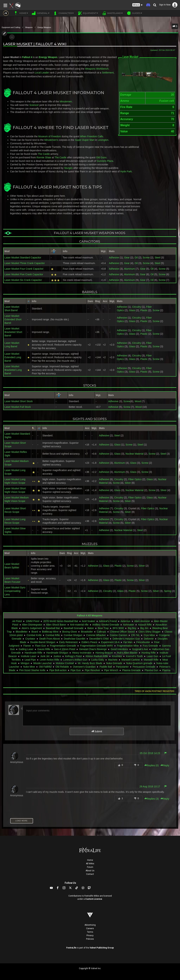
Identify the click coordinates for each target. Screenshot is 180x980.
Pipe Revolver (93, 670)
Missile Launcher (43, 663)
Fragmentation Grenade (63, 646)
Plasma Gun (151, 670)
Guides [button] (134, 13)
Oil (136, 258)
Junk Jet (45, 656)
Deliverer (149, 639)
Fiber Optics (135, 479)
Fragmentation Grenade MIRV (96, 646)
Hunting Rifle (149, 653)
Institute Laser (28, 656)
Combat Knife (34, 635)
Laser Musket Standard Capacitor (23, 258)
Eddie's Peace (89, 642)
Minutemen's (51, 140)
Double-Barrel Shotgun (43, 642)
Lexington (103, 140)
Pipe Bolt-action (58, 670)
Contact (90, 874)
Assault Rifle (145, 625)
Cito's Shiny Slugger (150, 632)
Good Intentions (119, 649)
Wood (138, 401)
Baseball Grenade (73, 628)
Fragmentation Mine (128, 646)
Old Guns (101, 157)
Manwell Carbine (131, 660)
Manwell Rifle (151, 660)
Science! (34, 105)
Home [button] (21, 13)
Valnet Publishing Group (102, 948)
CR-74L (136, 635)
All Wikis (90, 864)
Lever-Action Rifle (49, 660)
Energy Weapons (44, 27)
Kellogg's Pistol (73, 656)
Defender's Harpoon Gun (126, 639)
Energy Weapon (48, 57)
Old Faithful (45, 667)
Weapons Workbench (97, 69)
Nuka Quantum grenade (139, 663)
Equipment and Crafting (11, 27)
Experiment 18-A (110, 642)
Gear (127, 258)
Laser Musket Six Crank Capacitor (23, 280)
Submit (97, 731)
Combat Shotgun (73, 635)
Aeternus (126, 621)
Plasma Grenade (131, 670)
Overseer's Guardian (84, 667)
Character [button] (63, 13)
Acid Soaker (89, 621)
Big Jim (144, 628)
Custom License (94, 899)
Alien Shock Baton (56, 625)
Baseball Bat (53, 628)
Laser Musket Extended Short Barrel (13, 319)
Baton (91, 628)
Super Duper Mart (85, 140)
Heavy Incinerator (82, 653)
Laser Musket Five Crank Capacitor (24, 274)
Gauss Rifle (44, 649)
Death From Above (49, 639)
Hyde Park (126, 171)
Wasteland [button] (112, 13)
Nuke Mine (29, 667)
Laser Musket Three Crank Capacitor (25, 263)
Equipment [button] (88, 13)
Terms (90, 932)
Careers (90, 928)
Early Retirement (68, 642)
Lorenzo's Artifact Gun (75, 660)
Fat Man (128, 642)
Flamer (27, 646)
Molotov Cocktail (65, 663)
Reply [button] (165, 765)
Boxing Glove (70, 632)
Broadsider (87, 632)
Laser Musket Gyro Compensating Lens (15, 591)
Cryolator (30, 639)
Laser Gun (152, 656)
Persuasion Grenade (144, 667)
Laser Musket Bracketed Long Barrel (13, 370)
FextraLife (71, 948)
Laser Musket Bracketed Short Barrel (13, 332)
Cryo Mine (149, 635)
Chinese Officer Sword (122, 632)
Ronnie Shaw (44, 157)
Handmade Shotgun (57, 653)
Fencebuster (143, 642)
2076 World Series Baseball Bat (61, 621)
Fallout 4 (27, 57)
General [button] (40, 13)
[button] (137, 5)
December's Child (99, 639)
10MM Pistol (33, 621)
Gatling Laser (26, 649)
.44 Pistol (17, 621)
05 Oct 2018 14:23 (150, 753)
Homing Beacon (104, 653)
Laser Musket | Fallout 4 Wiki (35, 44)
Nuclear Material (134, 454)
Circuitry (136, 307)
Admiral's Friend (108, 621)
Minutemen (66, 102)
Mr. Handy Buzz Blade (90, 663)
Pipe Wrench (111, 670)
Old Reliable (62, 667)
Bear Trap (103, 628)
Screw (146, 258)
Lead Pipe (30, 660)
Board (35, 632)
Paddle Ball (106, 667)
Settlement (108, 73)
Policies (90, 939)
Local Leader (42, 73)
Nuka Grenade (114, 663)
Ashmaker (129, 625)
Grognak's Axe (140, 649)
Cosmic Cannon (118, 635)
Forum (90, 867)
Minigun (25, 663)
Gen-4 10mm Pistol (65, 649)
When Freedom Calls (92, 136)
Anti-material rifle (79, 625)
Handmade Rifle (33, 653)
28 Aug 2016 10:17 (150, 786)
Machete (113, 660)
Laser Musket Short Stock (19, 401)
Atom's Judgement (32, 628)
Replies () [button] (152, 765)
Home (90, 860)
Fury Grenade (150, 646)
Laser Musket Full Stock (18, 407)
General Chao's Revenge (93, 649)
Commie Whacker (96, 635)
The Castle (44, 154)
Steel (157, 258)
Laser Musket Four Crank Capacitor (24, 269)
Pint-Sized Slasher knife (32, 670)
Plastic (144, 310)
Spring (168, 591)
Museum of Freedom (50, 136)
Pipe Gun (76, 670)
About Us (90, 871)
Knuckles (117, 656)
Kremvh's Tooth (134, 656)
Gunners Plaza (105, 161)
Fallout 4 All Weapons (90, 616)
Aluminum (129, 269)
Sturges (68, 168)
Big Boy (132, 628)
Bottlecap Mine (50, 632)
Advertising (90, 925)
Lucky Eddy (98, 660)
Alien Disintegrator (32, 625)
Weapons (29, 27)
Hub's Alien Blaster (127, 653)
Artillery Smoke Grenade (106, 625)
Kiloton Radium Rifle (97, 656)
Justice (57, 656)
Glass (132, 310)
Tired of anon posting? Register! (155, 691)
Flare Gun (40, 646)
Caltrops (101, 632)
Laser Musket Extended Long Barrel (13, 357)
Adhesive (114, 258)
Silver (128, 483)
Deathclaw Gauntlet (75, 639)
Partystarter (122, 667)
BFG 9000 (118, 628)
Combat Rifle (53, 635)
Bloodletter (22, 632)
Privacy (90, 935)
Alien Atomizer (142, 621)
